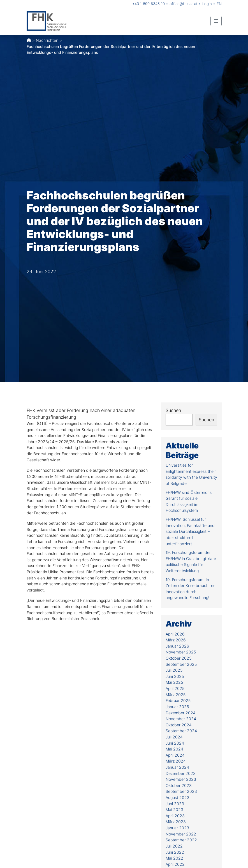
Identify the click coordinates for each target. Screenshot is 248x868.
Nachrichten (47, 40)
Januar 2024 (177, 767)
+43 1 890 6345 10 (149, 4)
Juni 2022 (175, 852)
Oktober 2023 (179, 785)
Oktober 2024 (179, 725)
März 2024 (176, 761)
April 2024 (175, 755)
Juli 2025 (174, 670)
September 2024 (181, 731)
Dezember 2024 (181, 713)
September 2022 (181, 840)
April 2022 (175, 864)
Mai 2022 (174, 858)
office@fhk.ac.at (184, 4)
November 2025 (181, 652)
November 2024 (181, 719)
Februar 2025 (178, 700)
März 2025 (176, 695)
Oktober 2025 (179, 658)
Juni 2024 (175, 743)
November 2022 (181, 834)
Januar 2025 (177, 707)
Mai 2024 (174, 749)
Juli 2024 (174, 737)
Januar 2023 (177, 828)
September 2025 (181, 664)
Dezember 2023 (181, 773)
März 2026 (176, 640)
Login (207, 4)
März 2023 (176, 822)
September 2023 (181, 791)
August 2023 (178, 797)
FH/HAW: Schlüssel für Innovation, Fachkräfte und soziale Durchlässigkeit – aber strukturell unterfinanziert (190, 531)
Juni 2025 (175, 676)
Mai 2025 (174, 682)
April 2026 (175, 634)
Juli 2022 (174, 846)
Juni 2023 (175, 804)
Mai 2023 (174, 810)
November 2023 (181, 779)
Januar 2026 (177, 646)
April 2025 (175, 688)
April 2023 (175, 816)
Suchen (173, 410)
